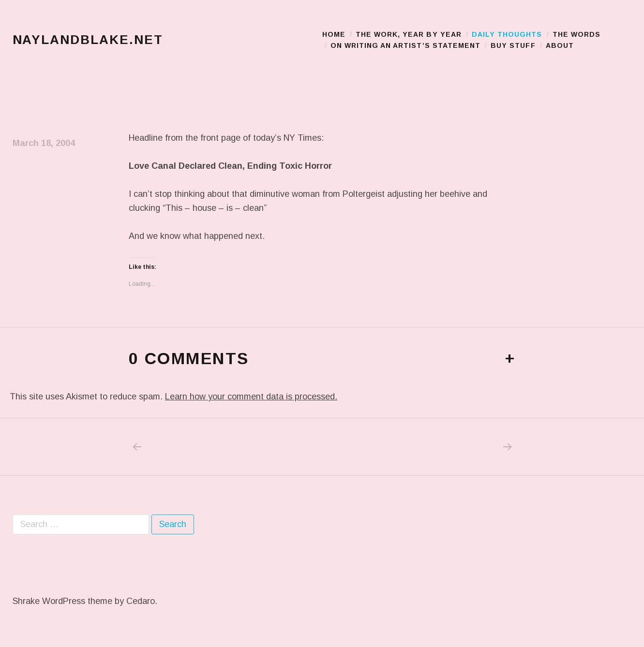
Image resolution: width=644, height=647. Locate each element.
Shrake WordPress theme (62, 601)
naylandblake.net (88, 40)
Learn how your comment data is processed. (251, 397)
